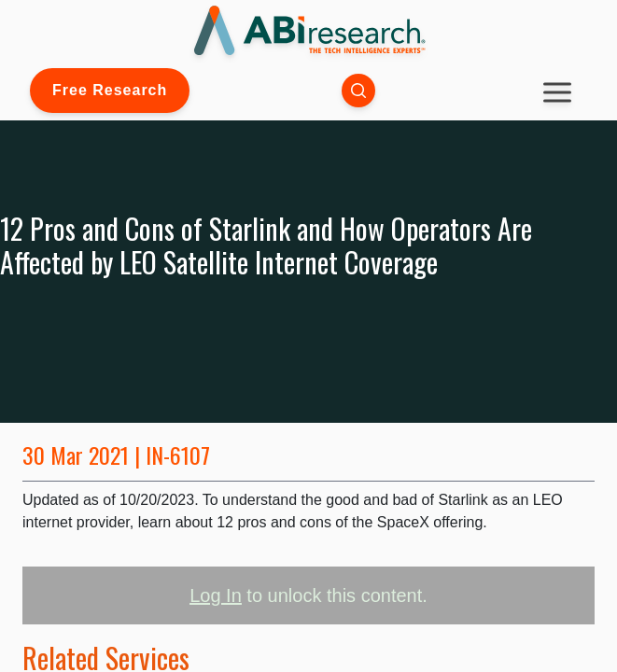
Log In (216, 595)
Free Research (110, 90)
